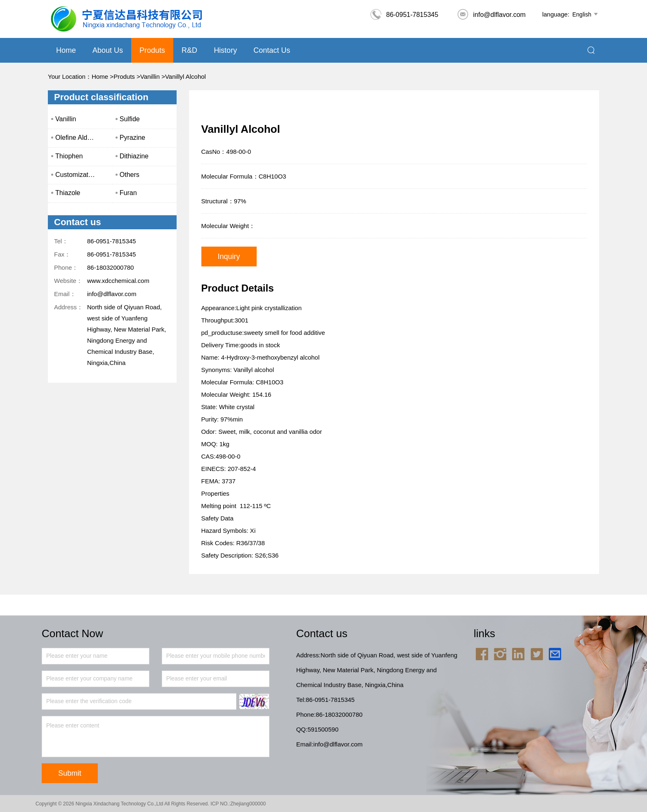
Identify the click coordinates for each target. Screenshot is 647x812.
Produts (152, 50)
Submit (70, 773)
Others (130, 175)
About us (108, 50)
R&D (189, 50)
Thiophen (69, 156)
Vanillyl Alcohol (185, 76)
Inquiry (229, 257)
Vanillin (151, 76)
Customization (76, 175)
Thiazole (68, 193)
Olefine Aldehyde (80, 138)
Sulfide (130, 119)
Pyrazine (132, 138)
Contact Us (272, 50)
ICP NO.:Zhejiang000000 (238, 804)
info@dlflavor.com (491, 15)
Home (66, 50)
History (225, 50)
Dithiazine (134, 156)
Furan (128, 193)
